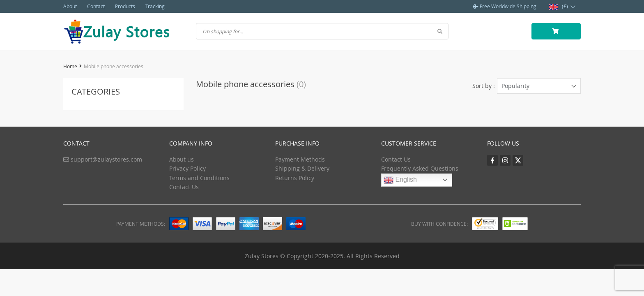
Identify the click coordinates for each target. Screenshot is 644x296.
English (400, 180)
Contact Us (184, 187)
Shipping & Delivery (302, 168)
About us (182, 159)
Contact (96, 6)
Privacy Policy (187, 168)
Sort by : (484, 86)
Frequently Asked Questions (420, 168)
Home (70, 66)
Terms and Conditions (199, 178)
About (70, 6)
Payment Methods (300, 159)
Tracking (155, 6)
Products (125, 6)
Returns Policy (295, 178)
